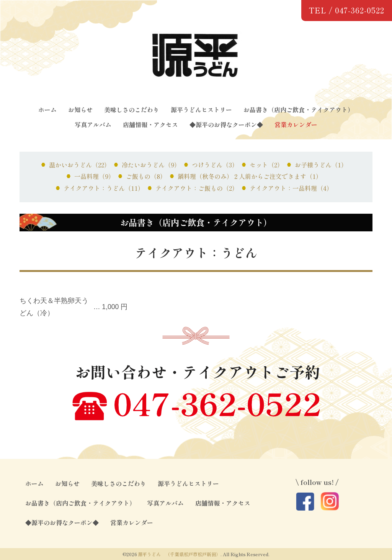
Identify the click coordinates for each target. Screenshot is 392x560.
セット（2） (266, 165)
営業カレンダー (296, 124)
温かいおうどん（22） (80, 165)
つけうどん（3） (215, 165)
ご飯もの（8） (146, 176)
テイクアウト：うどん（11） (104, 188)
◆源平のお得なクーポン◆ (226, 124)
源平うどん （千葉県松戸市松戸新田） (179, 554)
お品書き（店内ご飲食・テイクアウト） (299, 110)
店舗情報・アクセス (150, 124)
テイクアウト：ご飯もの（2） (197, 188)
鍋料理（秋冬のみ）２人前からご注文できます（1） (250, 176)
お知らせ (80, 110)
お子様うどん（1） (321, 165)
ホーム (47, 110)
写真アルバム (93, 124)
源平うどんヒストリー (201, 110)
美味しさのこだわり (132, 110)
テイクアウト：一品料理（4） (291, 188)
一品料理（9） (94, 176)
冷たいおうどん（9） (151, 165)
